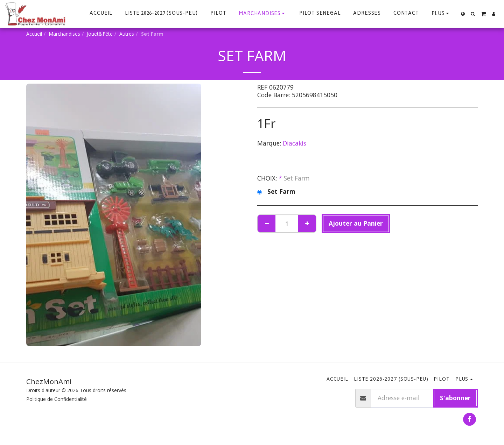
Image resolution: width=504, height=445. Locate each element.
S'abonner (455, 398)
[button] (473, 14)
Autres (127, 34)
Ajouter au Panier (356, 223)
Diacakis (295, 143)
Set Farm (276, 192)
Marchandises (64, 34)
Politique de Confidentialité (57, 399)
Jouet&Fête (100, 34)
